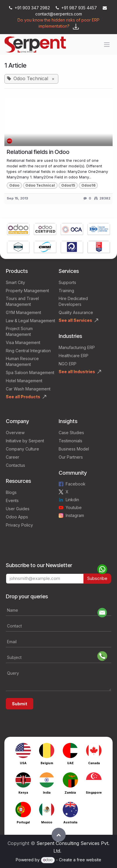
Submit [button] (20, 704)
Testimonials (70, 441)
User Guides (18, 509)
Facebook (76, 484)
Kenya (23, 792)
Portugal (23, 822)
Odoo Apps (17, 517)
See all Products (23, 397)
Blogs (11, 492)
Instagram (75, 515)
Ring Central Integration (28, 351)
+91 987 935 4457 (77, 8)
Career (13, 457)
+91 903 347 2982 (30, 8)
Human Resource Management (22, 361)
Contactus (15, 465)
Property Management (27, 291)
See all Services (75, 320)
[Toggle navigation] (107, 45)
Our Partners (71, 457)
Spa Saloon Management (30, 372)
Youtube (74, 507)
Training (66, 291)
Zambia (70, 792)
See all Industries (77, 372)
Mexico (47, 822)
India (47, 792)
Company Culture (22, 449)
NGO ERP (68, 364)
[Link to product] (18, 230)
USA (23, 763)
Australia (70, 822)
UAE (70, 763)
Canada (94, 763)
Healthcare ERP (74, 356)
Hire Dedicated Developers (73, 301)
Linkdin (72, 500)
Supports (67, 282)
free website (89, 860)
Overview (15, 433)
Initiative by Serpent (25, 441)
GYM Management (23, 312)
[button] (59, 835)
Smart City (15, 282)
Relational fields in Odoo (38, 152)
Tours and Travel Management (22, 301)
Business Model (74, 449)
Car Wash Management (28, 389)
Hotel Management (24, 381)
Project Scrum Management (19, 331)
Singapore (94, 792)
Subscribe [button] (97, 578)
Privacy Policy (19, 525)
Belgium (47, 763)
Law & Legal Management (30, 321)
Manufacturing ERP (77, 347)
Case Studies (71, 433)
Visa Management (23, 342)
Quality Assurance (76, 312)
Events (12, 500)
